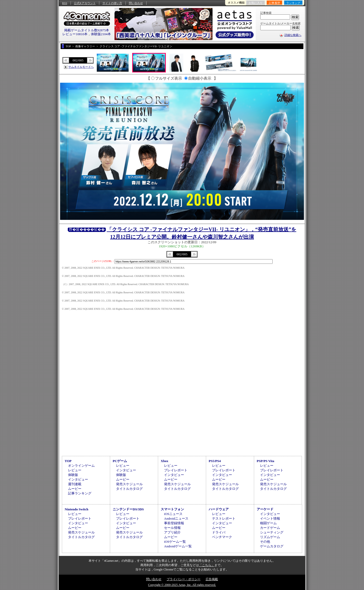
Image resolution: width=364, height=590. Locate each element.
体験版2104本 (101, 34)
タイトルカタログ (129, 489)
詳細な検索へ (293, 35)
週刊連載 (75, 484)
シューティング (272, 532)
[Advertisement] (182, 411)
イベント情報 (270, 518)
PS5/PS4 (215, 461)
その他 (265, 542)
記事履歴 (274, 3)
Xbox (165, 461)
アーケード (265, 509)
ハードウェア (219, 509)
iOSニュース (173, 514)
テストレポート (224, 518)
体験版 (73, 475)
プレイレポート (176, 470)
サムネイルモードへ (81, 67)
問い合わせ (136, 3)
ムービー (75, 489)
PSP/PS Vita (265, 461)
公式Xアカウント (85, 3)
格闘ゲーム (268, 523)
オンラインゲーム (81, 466)
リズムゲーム (270, 537)
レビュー (75, 470)
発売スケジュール (129, 484)
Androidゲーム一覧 (178, 546)
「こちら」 (207, 565)
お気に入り (256, 3)
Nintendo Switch (76, 509)
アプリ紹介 (172, 532)
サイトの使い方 (112, 3)
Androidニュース (176, 518)
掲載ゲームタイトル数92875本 (87, 30)
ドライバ (219, 532)
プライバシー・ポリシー (184, 579)
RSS (65, 3)
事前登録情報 (174, 523)
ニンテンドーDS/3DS (128, 509)
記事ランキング (80, 493)
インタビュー (78, 479)
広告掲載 (212, 579)
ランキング (293, 3)
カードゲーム (270, 528)
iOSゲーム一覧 (175, 542)
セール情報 (172, 528)
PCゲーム (120, 461)
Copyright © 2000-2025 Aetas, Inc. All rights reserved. (182, 585)
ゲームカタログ (272, 546)
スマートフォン (172, 509)
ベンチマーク (222, 537)
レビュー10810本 (75, 34)
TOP (68, 461)
